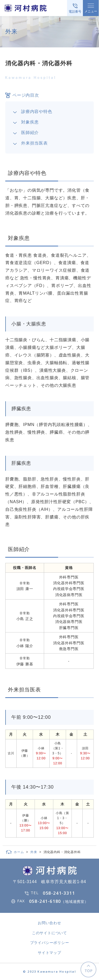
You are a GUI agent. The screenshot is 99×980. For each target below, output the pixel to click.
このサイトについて (49, 933)
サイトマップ (49, 953)
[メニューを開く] (91, 8)
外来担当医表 (34, 143)
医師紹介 (30, 133)
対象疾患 (30, 122)
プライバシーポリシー (50, 943)
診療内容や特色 (37, 112)
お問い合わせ (49, 923)
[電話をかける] (75, 8)
